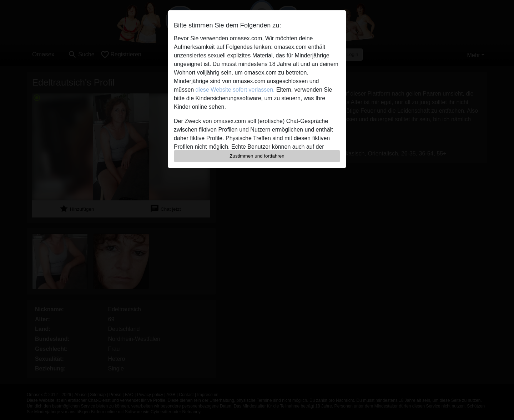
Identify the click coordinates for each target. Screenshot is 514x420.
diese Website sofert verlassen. (235, 90)
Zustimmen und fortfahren (257, 156)
